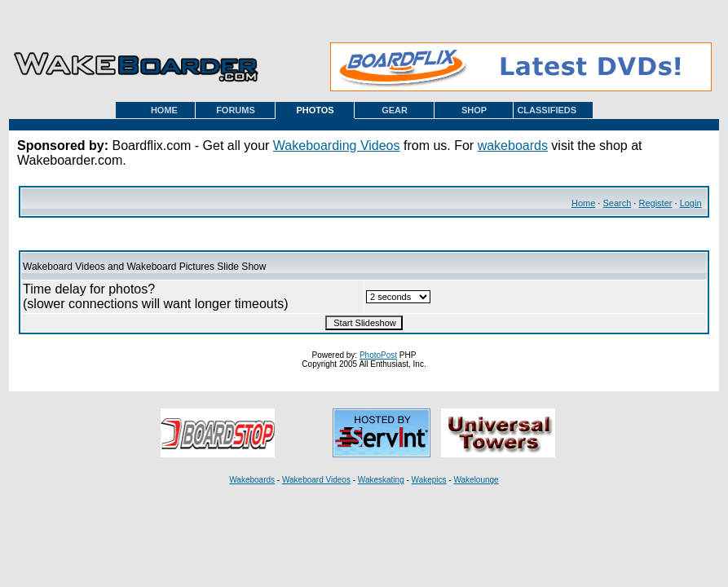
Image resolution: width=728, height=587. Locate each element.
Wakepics (429, 480)
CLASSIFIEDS (547, 110)
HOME (164, 110)
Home (583, 203)
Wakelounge (476, 480)
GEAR (395, 110)
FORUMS (236, 110)
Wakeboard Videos (316, 480)
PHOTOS (315, 110)
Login (691, 203)
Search (617, 203)
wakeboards (513, 146)
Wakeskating (381, 480)
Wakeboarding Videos (337, 146)
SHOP (474, 110)
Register (655, 203)
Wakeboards (252, 480)
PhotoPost (378, 355)
